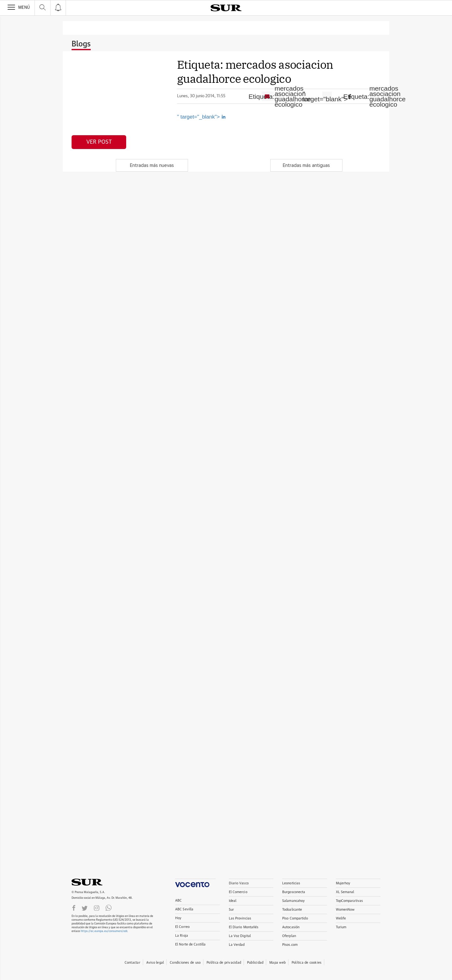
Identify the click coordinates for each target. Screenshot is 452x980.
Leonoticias (291, 883)
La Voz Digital (240, 936)
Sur (231, 910)
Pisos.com (290, 945)
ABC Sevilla (184, 909)
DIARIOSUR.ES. (97, 882)
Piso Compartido (295, 918)
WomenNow (345, 910)
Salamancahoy (293, 901)
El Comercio (238, 892)
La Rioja (182, 936)
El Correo (182, 927)
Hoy (178, 918)
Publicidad (255, 963)
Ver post (99, 142)
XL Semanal (345, 892)
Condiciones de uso (185, 963)
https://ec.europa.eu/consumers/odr (104, 931)
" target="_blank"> (201, 117)
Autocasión (291, 927)
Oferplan (289, 936)
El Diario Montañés (244, 927)
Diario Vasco (239, 883)
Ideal (233, 901)
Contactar (132, 963)
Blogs (81, 44)
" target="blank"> (327, 96)
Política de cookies (307, 963)
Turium (341, 927)
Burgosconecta (294, 892)
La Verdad (237, 945)
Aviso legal (155, 963)
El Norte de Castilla (190, 944)
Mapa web (277, 963)
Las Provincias (240, 918)
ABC (178, 900)
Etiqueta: (280, 96)
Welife (341, 918)
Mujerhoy (343, 883)
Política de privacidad (224, 963)
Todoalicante (292, 910)
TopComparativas (350, 901)
